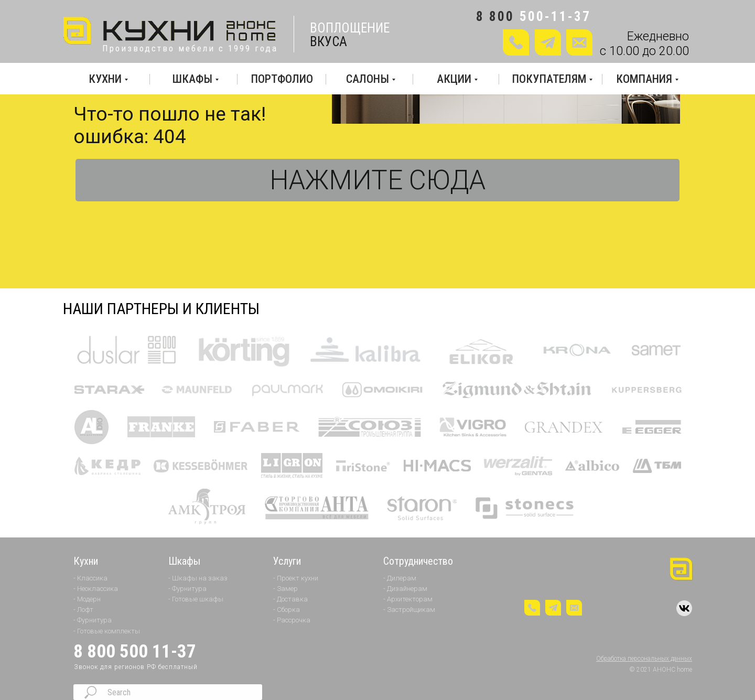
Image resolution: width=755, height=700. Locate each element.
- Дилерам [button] (400, 578)
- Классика (90, 578)
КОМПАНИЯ (644, 79)
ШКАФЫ (192, 79)
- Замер (285, 589)
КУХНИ (105, 79)
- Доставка (290, 599)
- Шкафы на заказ (198, 578)
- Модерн (87, 599)
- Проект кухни (296, 578)
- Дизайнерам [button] (405, 589)
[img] (171, 31)
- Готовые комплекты (107, 631)
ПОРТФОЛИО (282, 79)
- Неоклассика (96, 589)
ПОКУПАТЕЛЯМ (549, 79)
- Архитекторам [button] (408, 599)
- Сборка (287, 610)
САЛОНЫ (368, 79)
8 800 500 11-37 (135, 651)
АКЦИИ (454, 79)
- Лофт (83, 610)
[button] (579, 42)
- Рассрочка (292, 620)
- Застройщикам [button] (409, 610)
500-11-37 (555, 17)
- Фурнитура (93, 620)
